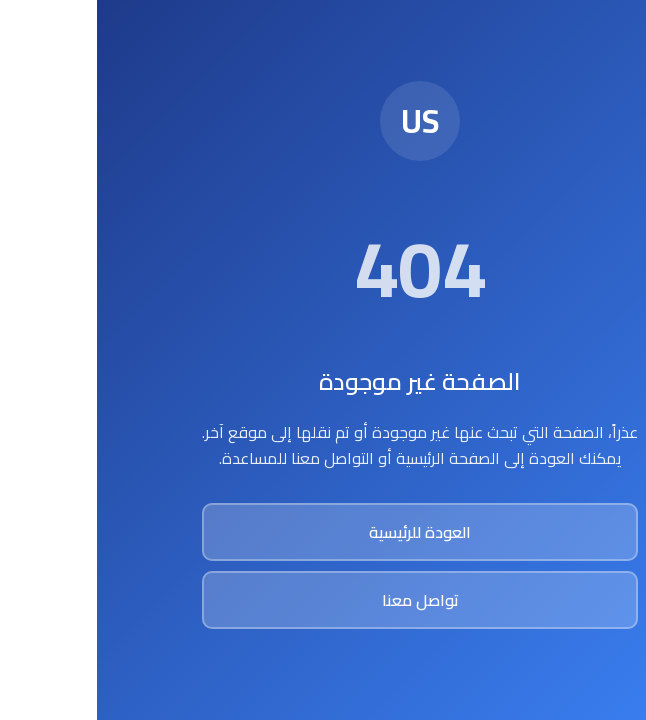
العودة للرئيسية (323, 532)
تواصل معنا (323, 600)
